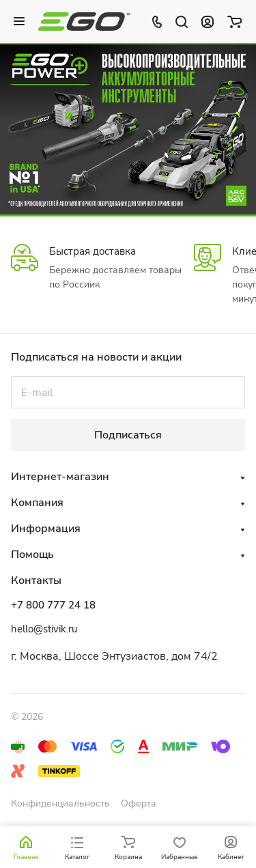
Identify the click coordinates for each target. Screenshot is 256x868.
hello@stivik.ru (44, 629)
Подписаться (128, 435)
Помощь (32, 555)
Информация (46, 529)
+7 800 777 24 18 (53, 605)
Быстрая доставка (93, 251)
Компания (37, 503)
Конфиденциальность (60, 803)
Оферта (139, 803)
